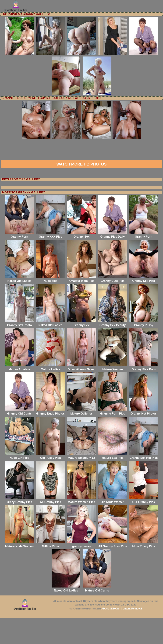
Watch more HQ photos (81, 190)
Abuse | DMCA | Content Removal (122, 635)
